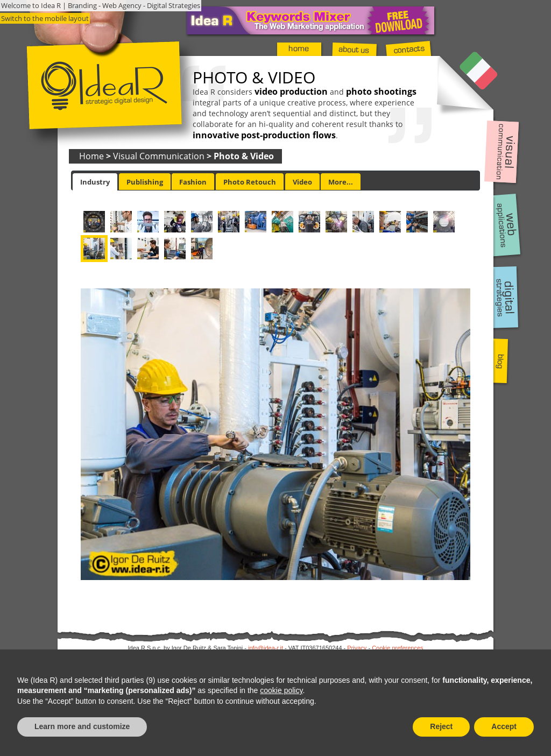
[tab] (95, 182)
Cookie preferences (397, 648)
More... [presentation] (341, 182)
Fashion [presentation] (193, 182)
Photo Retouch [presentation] (250, 182)
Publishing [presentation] (145, 182)
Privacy (357, 648)
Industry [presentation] (95, 182)
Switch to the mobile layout (45, 18)
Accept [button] (504, 726)
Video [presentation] (302, 182)
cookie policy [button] (281, 690)
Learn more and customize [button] (82, 726)
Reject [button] (441, 726)
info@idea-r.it (266, 648)
